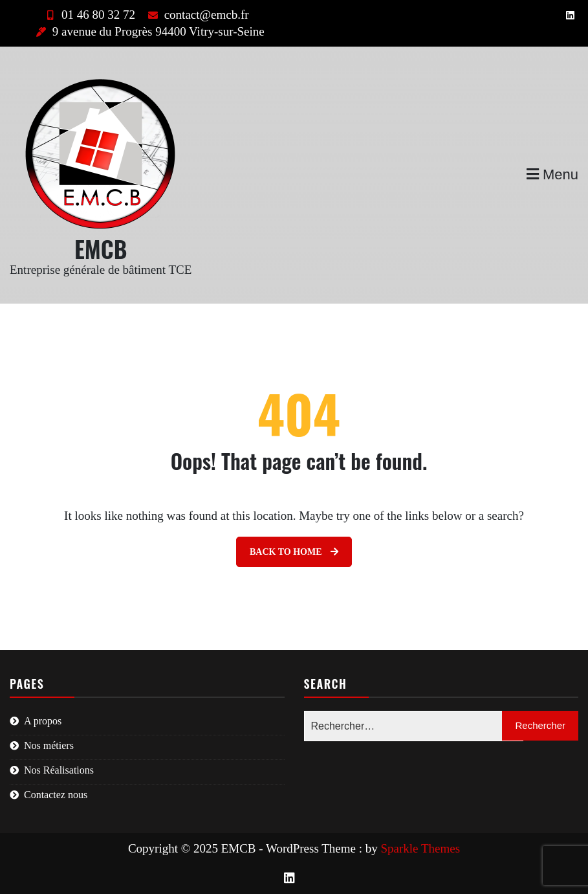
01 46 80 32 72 (89, 15)
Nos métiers (49, 745)
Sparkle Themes (421, 848)
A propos (43, 721)
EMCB (101, 248)
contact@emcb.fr (197, 15)
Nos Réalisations (59, 770)
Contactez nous (56, 795)
